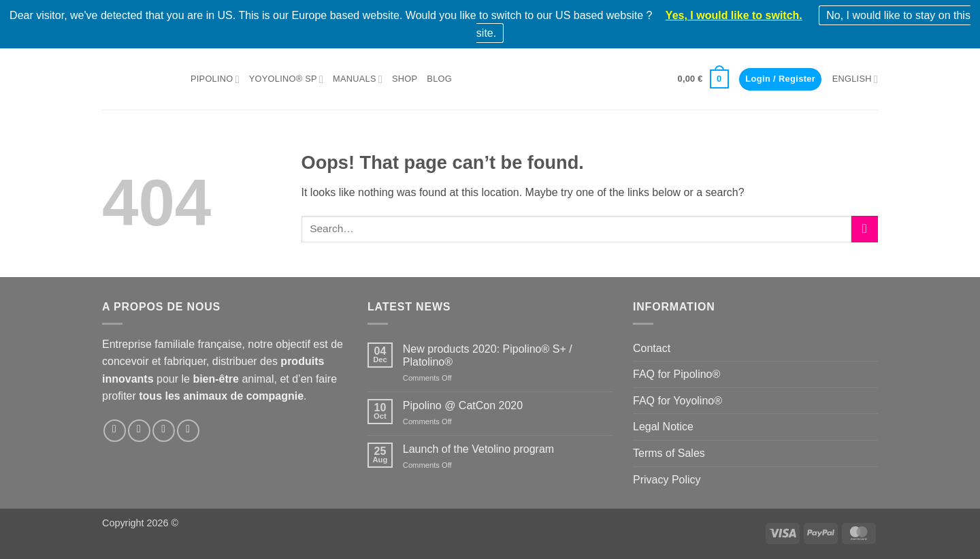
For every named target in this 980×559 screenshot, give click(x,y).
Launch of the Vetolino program (478, 449)
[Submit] (865, 229)
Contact (652, 348)
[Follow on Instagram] (139, 431)
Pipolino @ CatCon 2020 (463, 405)
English (855, 79)
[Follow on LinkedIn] (164, 431)
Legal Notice (663, 427)
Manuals (358, 79)
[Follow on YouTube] (188, 431)
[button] (703, 79)
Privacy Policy (667, 480)
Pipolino (215, 79)
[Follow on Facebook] (115, 431)
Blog (439, 79)
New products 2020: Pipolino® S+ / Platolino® (488, 355)
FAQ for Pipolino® (676, 374)
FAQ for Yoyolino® (677, 401)
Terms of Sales (669, 453)
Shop (405, 79)
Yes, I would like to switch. (734, 15)
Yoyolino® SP (286, 79)
